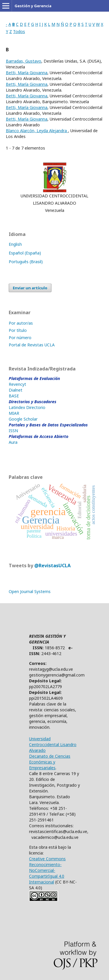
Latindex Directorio (27, 407)
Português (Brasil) (26, 262)
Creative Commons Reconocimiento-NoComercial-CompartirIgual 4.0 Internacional (47, 870)
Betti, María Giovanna (27, 73)
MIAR (14, 413)
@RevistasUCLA (52, 566)
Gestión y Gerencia (33, 6)
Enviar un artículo (30, 288)
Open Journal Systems (30, 591)
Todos (19, 31)
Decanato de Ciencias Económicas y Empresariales (50, 762)
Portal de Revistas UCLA (32, 345)
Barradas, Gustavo (24, 61)
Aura (13, 442)
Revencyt (17, 384)
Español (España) (25, 253)
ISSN (13, 431)
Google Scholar (23, 419)
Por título (18, 330)
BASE (14, 396)
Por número (20, 338)
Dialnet (16, 390)
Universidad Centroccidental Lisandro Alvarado (53, 744)
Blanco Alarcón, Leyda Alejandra (37, 131)
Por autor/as (21, 323)
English (15, 244)
